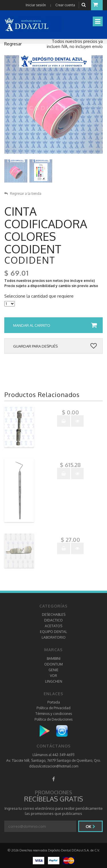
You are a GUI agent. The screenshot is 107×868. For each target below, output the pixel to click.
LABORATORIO (54, 637)
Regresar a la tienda (23, 194)
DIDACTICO (53, 620)
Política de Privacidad (53, 708)
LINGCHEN (54, 681)
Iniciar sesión (36, 5)
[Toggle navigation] (98, 21)
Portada (54, 702)
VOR (53, 676)
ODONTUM (53, 664)
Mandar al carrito (55, 325)
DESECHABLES (54, 615)
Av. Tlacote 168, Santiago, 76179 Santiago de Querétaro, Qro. (53, 760)
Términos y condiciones (54, 714)
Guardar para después (55, 346)
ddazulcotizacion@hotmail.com (54, 766)
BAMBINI (54, 658)
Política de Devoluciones (53, 719)
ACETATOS (53, 626)
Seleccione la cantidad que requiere (39, 296)
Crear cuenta (65, 5)
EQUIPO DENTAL (53, 632)
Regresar (13, 44)
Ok (90, 826)
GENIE (53, 670)
